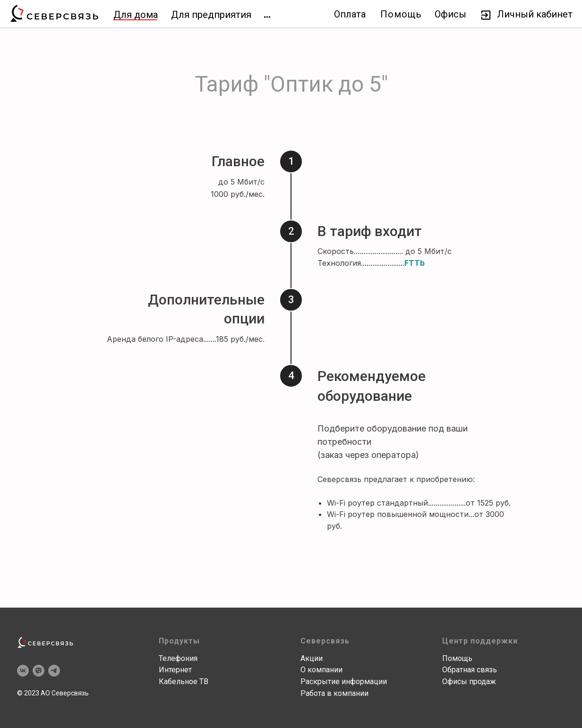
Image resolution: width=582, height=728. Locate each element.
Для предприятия (211, 15)
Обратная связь (470, 670)
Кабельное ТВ (184, 681)
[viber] (39, 671)
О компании (321, 670)
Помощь (401, 14)
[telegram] (54, 671)
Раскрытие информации (344, 681)
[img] (267, 17)
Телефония (178, 658)
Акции (312, 658)
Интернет (175, 670)
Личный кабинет (535, 14)
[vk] (23, 671)
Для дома (136, 15)
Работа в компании (334, 693)
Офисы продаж (469, 681)
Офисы (450, 14)
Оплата (350, 14)
